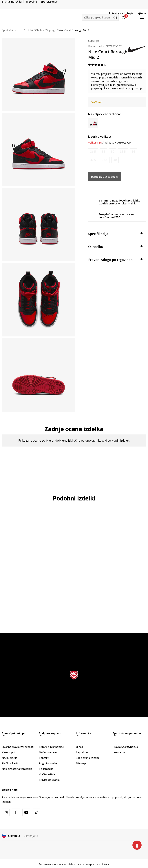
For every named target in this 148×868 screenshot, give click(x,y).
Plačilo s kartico (11, 763)
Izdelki (29, 30)
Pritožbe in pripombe (51, 747)
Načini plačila (10, 758)
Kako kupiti (8, 752)
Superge (51, 30)
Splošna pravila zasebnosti (18, 747)
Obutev (40, 30)
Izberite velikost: (100, 137)
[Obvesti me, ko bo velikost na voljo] (93, 152)
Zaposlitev (82, 752)
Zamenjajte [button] (31, 836)
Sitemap (81, 763)
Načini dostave (48, 752)
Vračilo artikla (47, 774)
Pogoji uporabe (48, 763)
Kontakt (44, 758)
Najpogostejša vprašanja (17, 769)
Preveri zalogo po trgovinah (115, 259)
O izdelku (115, 246)
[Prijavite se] (124, 17)
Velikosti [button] (109, 143)
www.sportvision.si (56, 864)
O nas (79, 747)
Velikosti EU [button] (95, 143)
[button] (100, 17)
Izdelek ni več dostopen (105, 177)
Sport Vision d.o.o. (12, 30)
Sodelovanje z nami (88, 758)
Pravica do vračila (49, 780)
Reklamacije (46, 769)
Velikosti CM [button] (124, 143)
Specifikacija (115, 233)
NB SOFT (80, 864)
